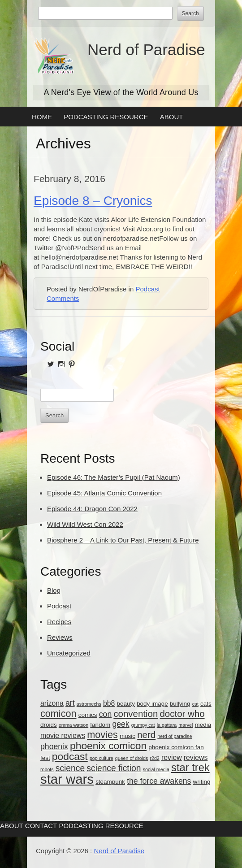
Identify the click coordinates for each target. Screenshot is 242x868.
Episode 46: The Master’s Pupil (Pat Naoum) (114, 477)
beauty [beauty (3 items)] (126, 704)
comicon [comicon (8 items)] (58, 714)
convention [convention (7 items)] (136, 714)
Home (42, 117)
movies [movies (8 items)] (102, 735)
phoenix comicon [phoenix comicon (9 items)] (108, 746)
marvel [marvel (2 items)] (186, 725)
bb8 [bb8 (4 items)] (109, 703)
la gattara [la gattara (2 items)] (167, 725)
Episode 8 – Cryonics (93, 201)
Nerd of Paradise (146, 50)
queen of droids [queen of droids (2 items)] (132, 758)
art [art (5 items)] (70, 703)
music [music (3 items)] (127, 736)
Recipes (59, 622)
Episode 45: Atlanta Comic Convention (104, 493)
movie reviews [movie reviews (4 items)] (63, 736)
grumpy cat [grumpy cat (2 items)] (143, 725)
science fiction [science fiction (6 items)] (114, 768)
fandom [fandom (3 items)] (100, 725)
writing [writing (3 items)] (202, 782)
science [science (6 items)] (70, 768)
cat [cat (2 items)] (195, 704)
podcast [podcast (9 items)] (70, 756)
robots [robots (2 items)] (47, 769)
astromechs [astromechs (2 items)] (89, 704)
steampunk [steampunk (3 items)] (110, 782)
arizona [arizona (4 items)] (52, 703)
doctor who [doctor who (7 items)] (182, 714)
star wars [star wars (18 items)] (67, 779)
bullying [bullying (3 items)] (180, 704)
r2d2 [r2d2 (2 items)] (154, 758)
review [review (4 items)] (172, 757)
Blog (54, 590)
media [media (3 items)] (203, 725)
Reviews (60, 637)
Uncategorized (69, 653)
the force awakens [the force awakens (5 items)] (159, 781)
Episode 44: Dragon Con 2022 (92, 509)
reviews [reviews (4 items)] (196, 757)
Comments (63, 298)
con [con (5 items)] (105, 714)
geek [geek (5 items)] (121, 724)
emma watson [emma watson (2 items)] (73, 725)
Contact (41, 826)
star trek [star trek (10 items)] (190, 768)
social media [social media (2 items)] (156, 769)
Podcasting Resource (106, 117)
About (172, 117)
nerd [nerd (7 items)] (146, 735)
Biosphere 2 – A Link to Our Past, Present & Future (123, 540)
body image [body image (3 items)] (152, 704)
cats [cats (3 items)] (206, 704)
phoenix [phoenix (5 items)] (54, 746)
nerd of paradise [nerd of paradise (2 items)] (175, 736)
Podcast (147, 289)
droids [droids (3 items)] (49, 725)
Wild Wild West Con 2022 (85, 524)
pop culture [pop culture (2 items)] (102, 758)
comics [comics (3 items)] (88, 715)
